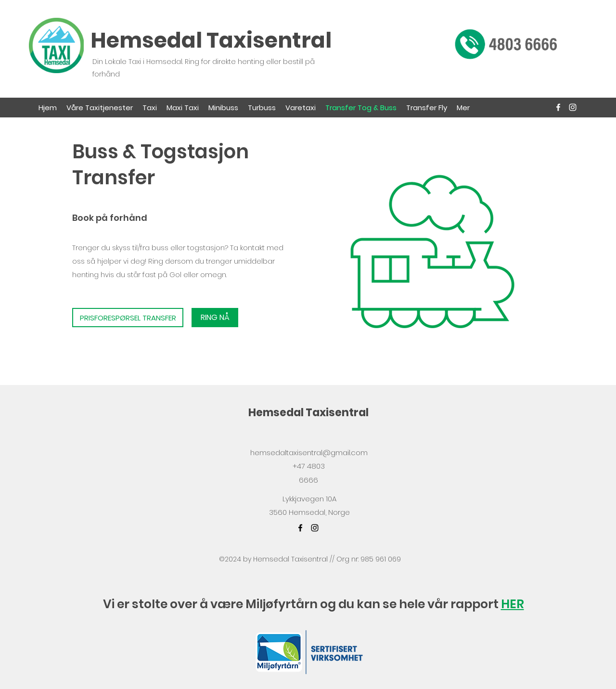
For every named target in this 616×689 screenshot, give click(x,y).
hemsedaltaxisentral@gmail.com (309, 453)
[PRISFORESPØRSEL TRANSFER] (128, 318)
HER (513, 604)
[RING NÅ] (215, 318)
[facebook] (558, 107)
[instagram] (573, 107)
